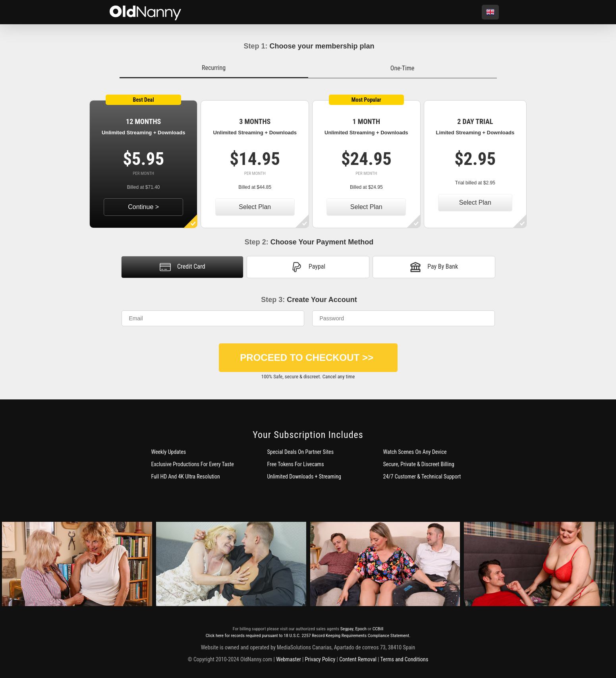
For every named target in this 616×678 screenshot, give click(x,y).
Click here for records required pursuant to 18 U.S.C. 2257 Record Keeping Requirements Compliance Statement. (308, 635)
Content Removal (358, 659)
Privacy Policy (320, 659)
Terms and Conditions (405, 659)
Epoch (361, 629)
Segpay (347, 629)
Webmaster (289, 659)
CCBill (378, 629)
